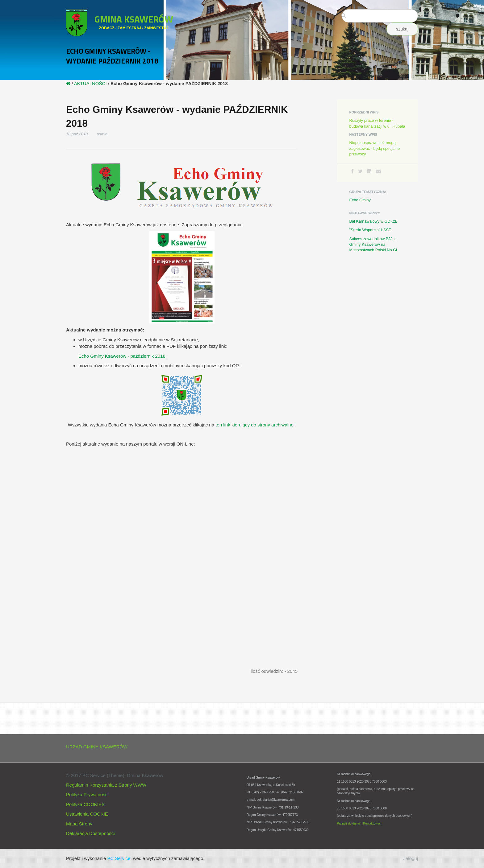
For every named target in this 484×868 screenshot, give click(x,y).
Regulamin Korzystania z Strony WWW (106, 785)
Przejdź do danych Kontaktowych (360, 823)
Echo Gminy (360, 200)
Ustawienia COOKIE (87, 814)
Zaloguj (410, 858)
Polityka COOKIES (85, 804)
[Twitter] (360, 171)
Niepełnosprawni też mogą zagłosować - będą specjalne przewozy (375, 148)
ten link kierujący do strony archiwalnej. (256, 425)
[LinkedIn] (369, 171)
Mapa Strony (79, 824)
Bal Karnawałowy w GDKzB (374, 221)
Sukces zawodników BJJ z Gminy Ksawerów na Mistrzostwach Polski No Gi (373, 244)
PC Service (119, 858)
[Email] (378, 171)
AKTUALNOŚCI (90, 83)
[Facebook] (352, 171)
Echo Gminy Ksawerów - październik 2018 (122, 356)
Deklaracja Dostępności (90, 833)
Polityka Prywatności (87, 794)
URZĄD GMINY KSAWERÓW (97, 747)
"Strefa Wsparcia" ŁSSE (370, 230)
